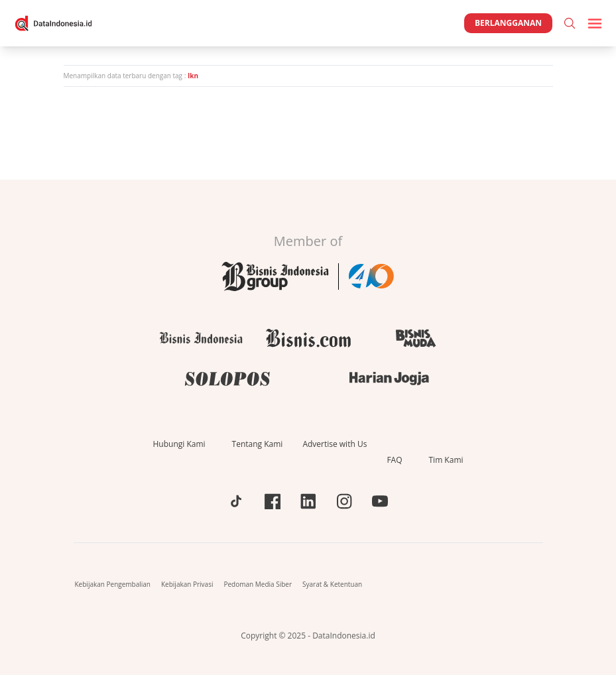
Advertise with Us (335, 444)
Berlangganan (508, 23)
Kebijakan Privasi (187, 584)
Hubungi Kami (179, 444)
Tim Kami (446, 460)
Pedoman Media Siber (258, 584)
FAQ (394, 460)
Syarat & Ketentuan (332, 584)
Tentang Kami (258, 444)
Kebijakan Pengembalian (113, 584)
